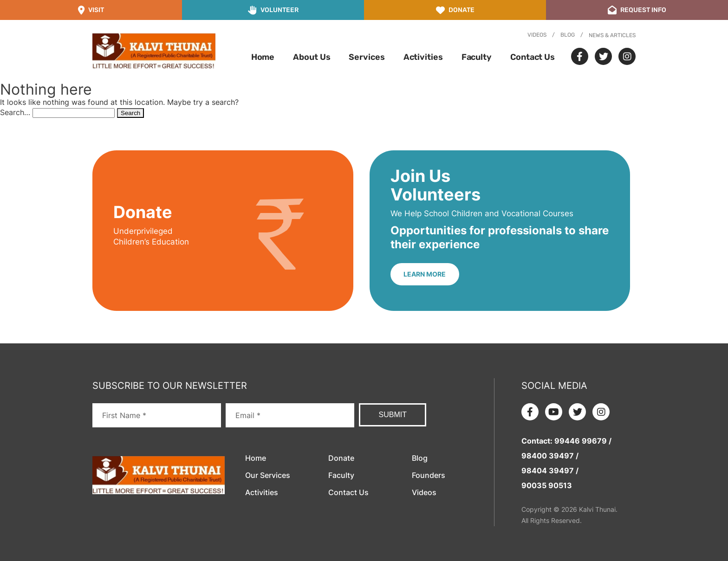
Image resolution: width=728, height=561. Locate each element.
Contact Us (533, 57)
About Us (312, 57)
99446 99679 (581, 441)
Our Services (268, 475)
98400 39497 (548, 456)
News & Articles (612, 35)
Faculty (477, 57)
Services (367, 57)
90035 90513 (547, 485)
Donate (341, 458)
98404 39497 (548, 471)
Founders (429, 475)
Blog (568, 35)
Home (263, 57)
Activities (423, 57)
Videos (537, 35)
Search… (15, 112)
